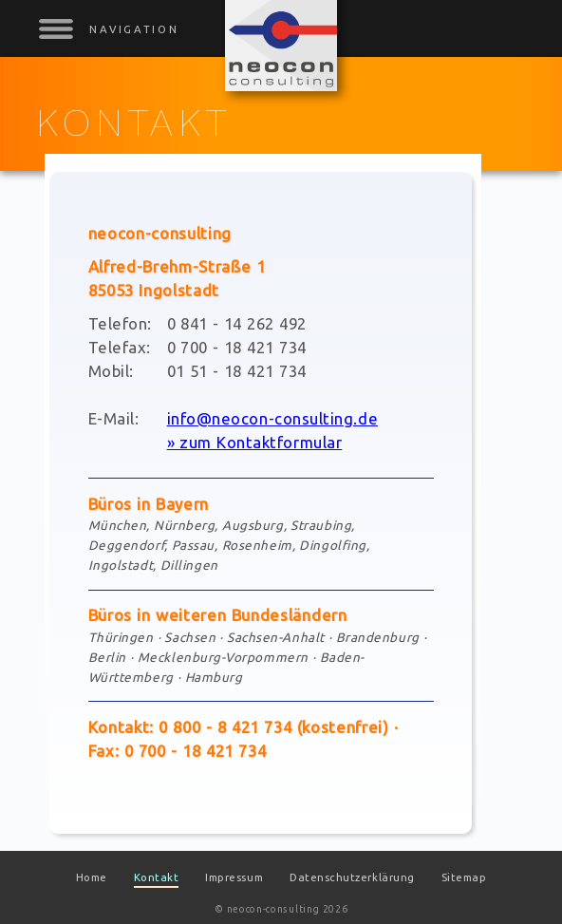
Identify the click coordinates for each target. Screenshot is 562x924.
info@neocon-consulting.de (272, 418)
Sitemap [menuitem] (464, 877)
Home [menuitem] (92, 877)
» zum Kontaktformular (255, 442)
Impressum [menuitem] (234, 877)
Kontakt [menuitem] (157, 877)
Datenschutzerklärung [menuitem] (352, 877)
